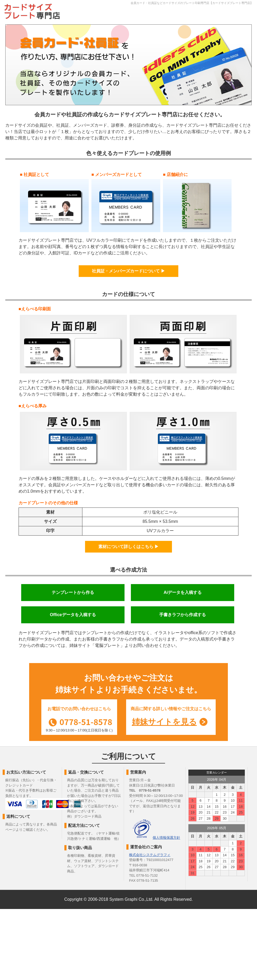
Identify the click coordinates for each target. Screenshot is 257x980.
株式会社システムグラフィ (150, 855)
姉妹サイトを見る (164, 722)
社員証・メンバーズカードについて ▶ (128, 271)
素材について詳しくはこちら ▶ (128, 547)
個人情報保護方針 (166, 838)
